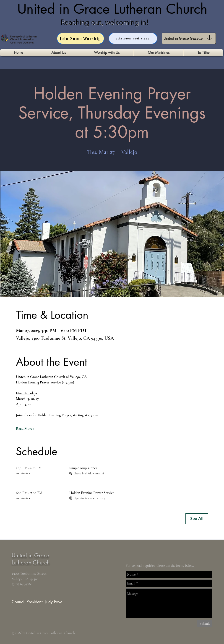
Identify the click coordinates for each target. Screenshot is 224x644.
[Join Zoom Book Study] (133, 38)
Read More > (25, 429)
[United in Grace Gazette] (189, 38)
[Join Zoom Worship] (81, 38)
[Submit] (205, 623)
